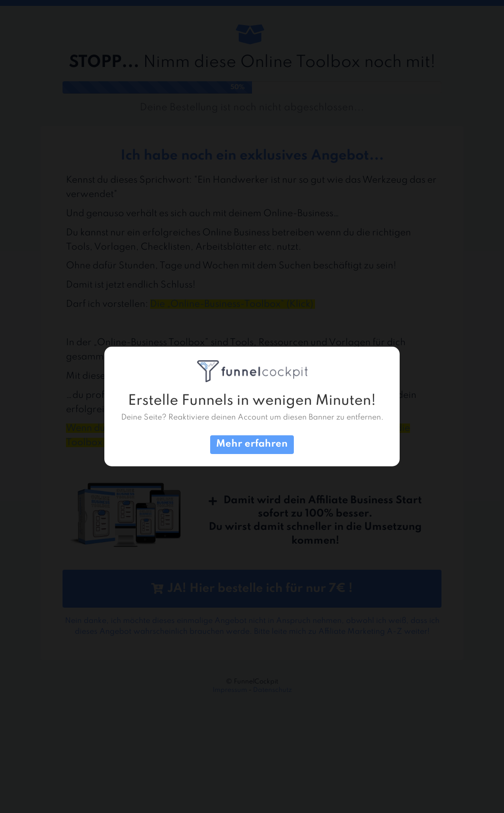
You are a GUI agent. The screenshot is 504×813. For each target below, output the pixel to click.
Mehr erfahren (252, 444)
